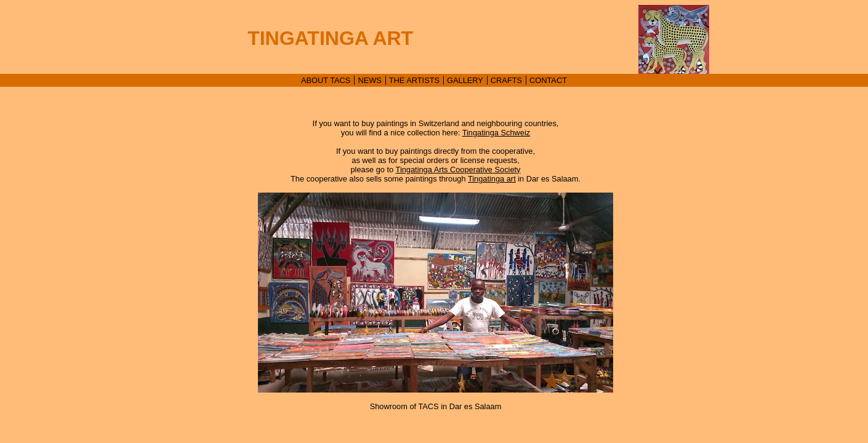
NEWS (369, 80)
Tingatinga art (492, 179)
